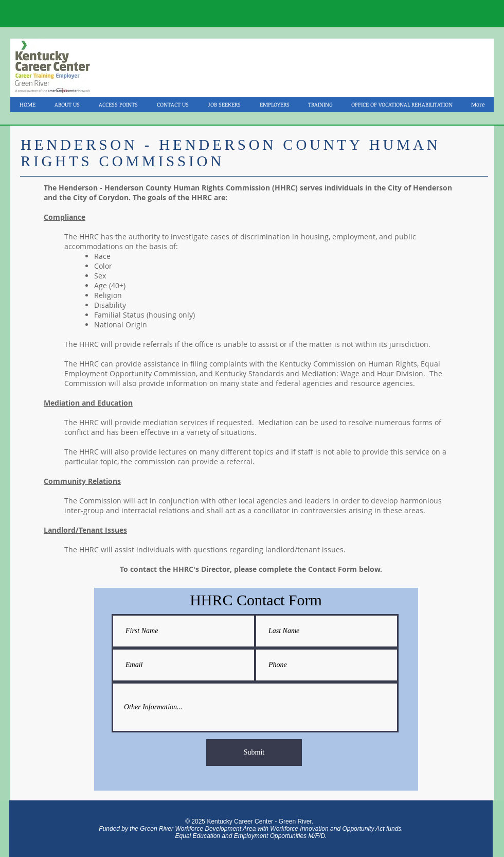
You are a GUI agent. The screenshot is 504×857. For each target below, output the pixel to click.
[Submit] (254, 753)
